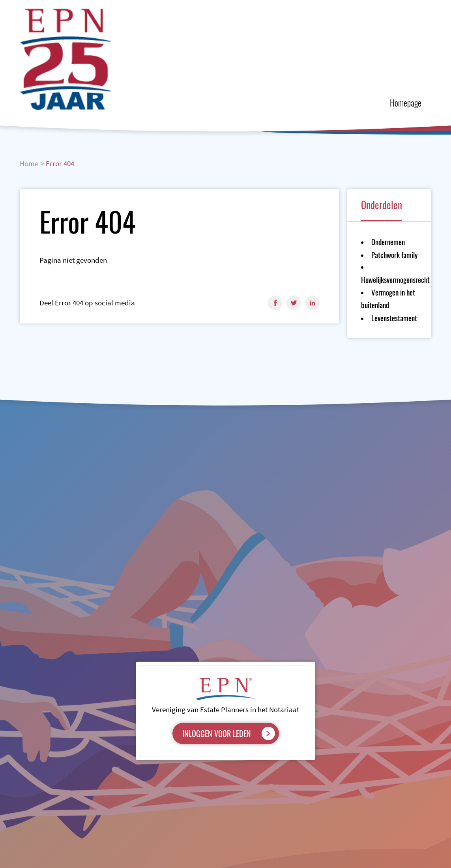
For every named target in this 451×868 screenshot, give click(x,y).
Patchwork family (394, 254)
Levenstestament (394, 318)
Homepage (406, 103)
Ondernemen (388, 241)
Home (29, 163)
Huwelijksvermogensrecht (395, 279)
